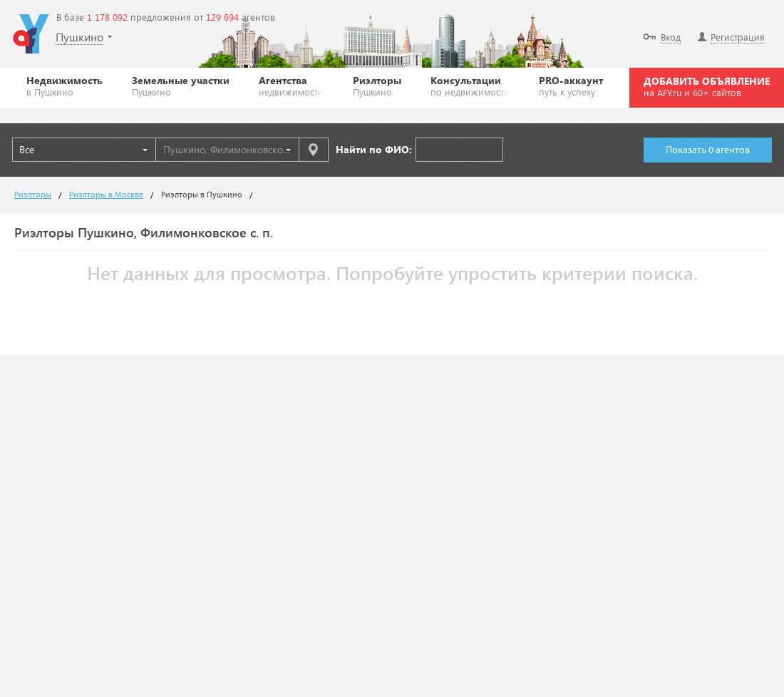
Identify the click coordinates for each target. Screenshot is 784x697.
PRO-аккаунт (571, 86)
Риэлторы (377, 86)
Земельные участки (181, 86)
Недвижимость (65, 86)
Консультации (470, 86)
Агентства (291, 86)
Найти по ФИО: (374, 149)
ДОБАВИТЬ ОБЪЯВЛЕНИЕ (707, 86)
